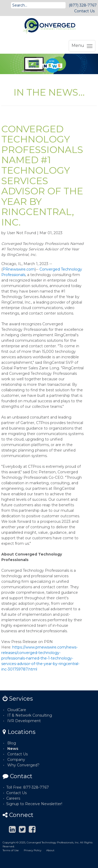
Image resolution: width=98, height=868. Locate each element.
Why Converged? (23, 765)
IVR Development (24, 721)
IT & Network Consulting (30, 715)
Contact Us (84, 11)
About (50, 850)
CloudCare (17, 710)
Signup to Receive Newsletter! (34, 804)
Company (16, 760)
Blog (12, 743)
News (13, 749)
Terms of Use (11, 850)
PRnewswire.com (19, 269)
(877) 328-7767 (83, 5)
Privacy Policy (33, 850)
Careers (13, 798)
